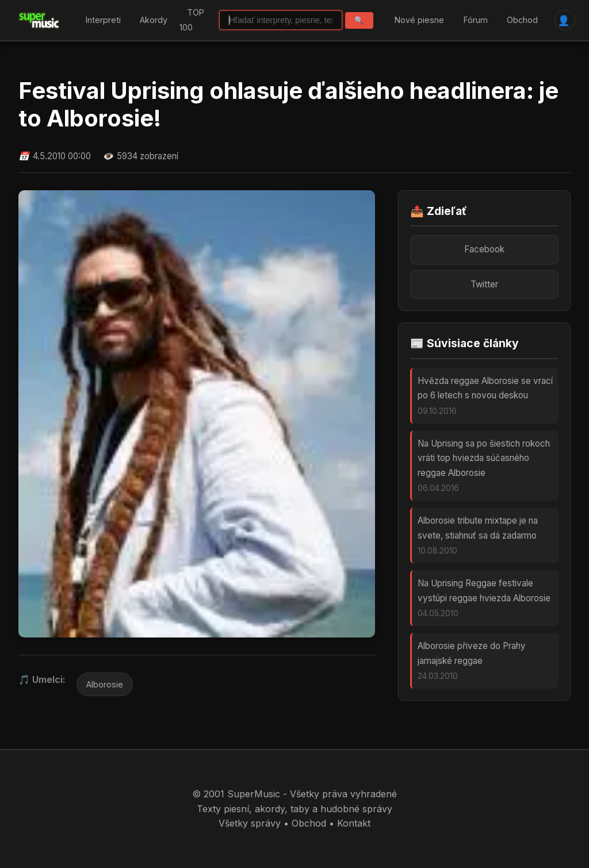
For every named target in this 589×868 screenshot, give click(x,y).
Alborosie (105, 684)
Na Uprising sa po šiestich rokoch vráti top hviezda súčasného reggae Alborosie (484, 458)
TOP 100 (192, 20)
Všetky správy (250, 823)
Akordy (154, 20)
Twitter (484, 284)
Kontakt (354, 823)
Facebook (484, 249)
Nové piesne (419, 20)
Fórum (476, 20)
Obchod (522, 20)
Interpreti (103, 20)
